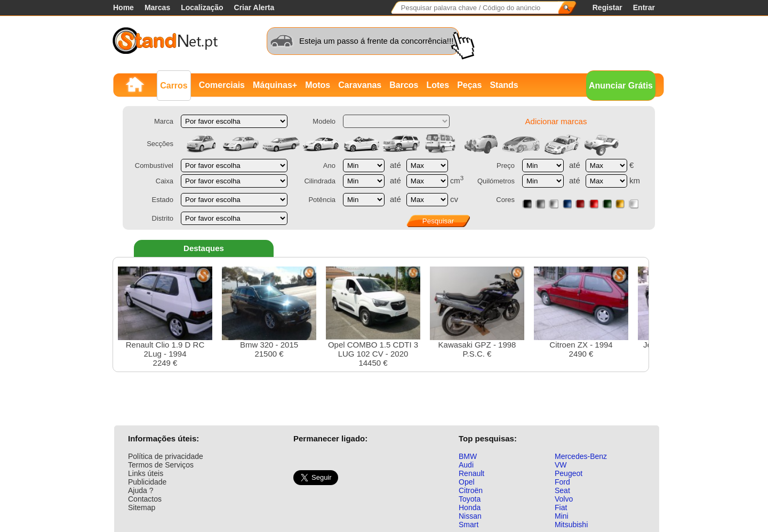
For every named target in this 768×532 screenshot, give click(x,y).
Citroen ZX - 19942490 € (581, 312)
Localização (202, 7)
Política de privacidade (166, 456)
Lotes (438, 85)
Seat (562, 490)
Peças (469, 85)
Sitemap (142, 507)
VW (561, 465)
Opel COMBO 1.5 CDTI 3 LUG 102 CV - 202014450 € (373, 317)
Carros (174, 86)
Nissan (470, 516)
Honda (470, 507)
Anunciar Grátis (621, 86)
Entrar (644, 7)
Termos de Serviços (161, 465)
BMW (468, 456)
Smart (469, 525)
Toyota (470, 499)
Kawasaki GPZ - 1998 (477, 312)
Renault (471, 473)
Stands (504, 85)
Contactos (145, 499)
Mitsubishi (571, 525)
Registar (607, 7)
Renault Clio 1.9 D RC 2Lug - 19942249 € (165, 317)
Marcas (157, 7)
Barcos (404, 85)
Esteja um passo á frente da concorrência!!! (376, 41)
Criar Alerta (254, 7)
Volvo (564, 499)
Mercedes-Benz (581, 456)
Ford (562, 482)
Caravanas (360, 85)
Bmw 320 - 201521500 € (269, 312)
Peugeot (569, 473)
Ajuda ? (141, 490)
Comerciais (222, 85)
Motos (318, 85)
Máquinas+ (275, 85)
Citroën (471, 490)
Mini (562, 516)
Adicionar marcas (556, 121)
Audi (466, 465)
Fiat (561, 507)
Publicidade (147, 482)
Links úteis (146, 473)
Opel (467, 482)
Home (123, 7)
